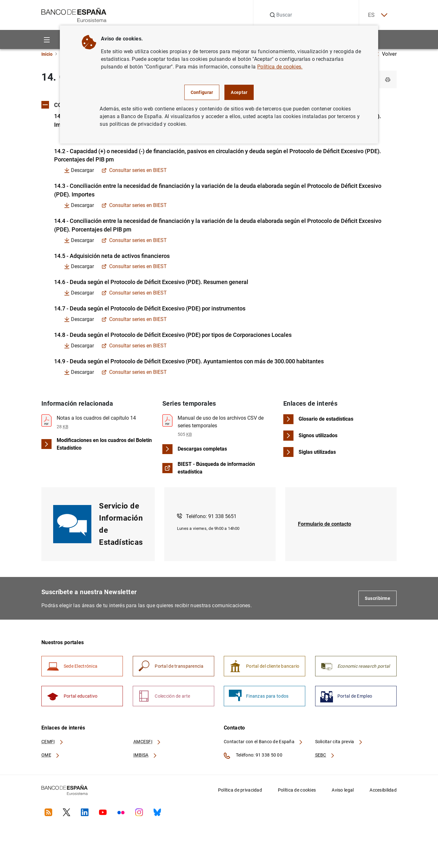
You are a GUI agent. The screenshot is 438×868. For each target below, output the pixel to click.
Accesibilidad (383, 792)
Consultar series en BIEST (134, 171)
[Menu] (47, 40)
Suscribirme (378, 600)
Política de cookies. (280, 67)
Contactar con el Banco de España (264, 743)
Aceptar (239, 92)
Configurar (202, 92)
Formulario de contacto (325, 525)
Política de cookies (297, 792)
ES (377, 15)
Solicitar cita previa (339, 743)
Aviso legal (343, 792)
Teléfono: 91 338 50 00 (253, 757)
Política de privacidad (240, 792)
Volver (386, 54)
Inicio (47, 54)
